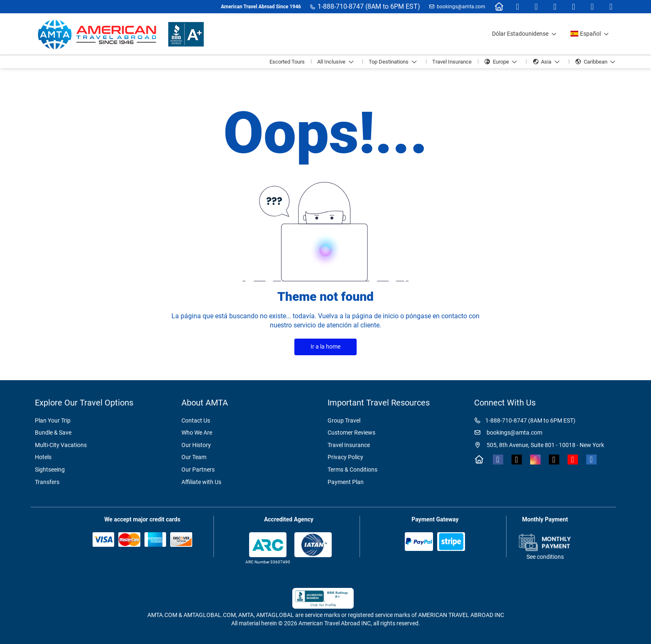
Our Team (194, 457)
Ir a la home (325, 347)
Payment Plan (346, 482)
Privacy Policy (345, 457)
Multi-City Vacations (61, 445)
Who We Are (197, 433)
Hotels (43, 457)
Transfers (47, 482)
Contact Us (196, 420)
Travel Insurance (349, 445)
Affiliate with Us (201, 482)
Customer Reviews (351, 433)
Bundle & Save (53, 433)
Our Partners (198, 469)
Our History (196, 445)
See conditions (545, 557)
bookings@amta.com (461, 7)
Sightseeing (50, 469)
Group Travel (344, 420)
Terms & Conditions (352, 469)
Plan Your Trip (53, 420)
